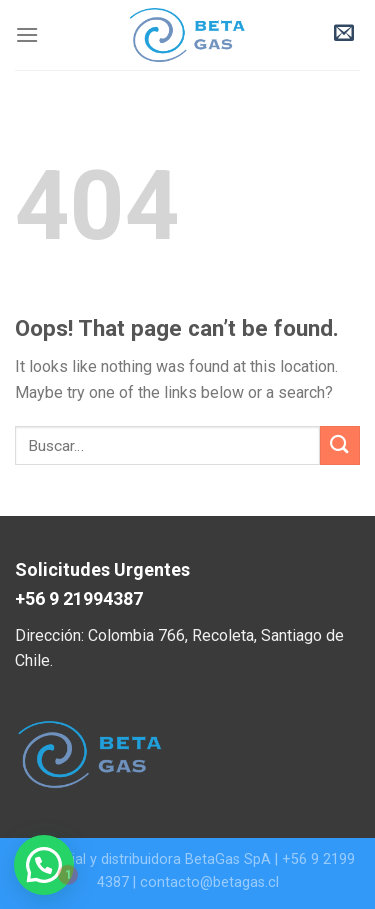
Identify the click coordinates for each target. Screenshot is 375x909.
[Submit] (340, 445)
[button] (44, 865)
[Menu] (27, 34)
